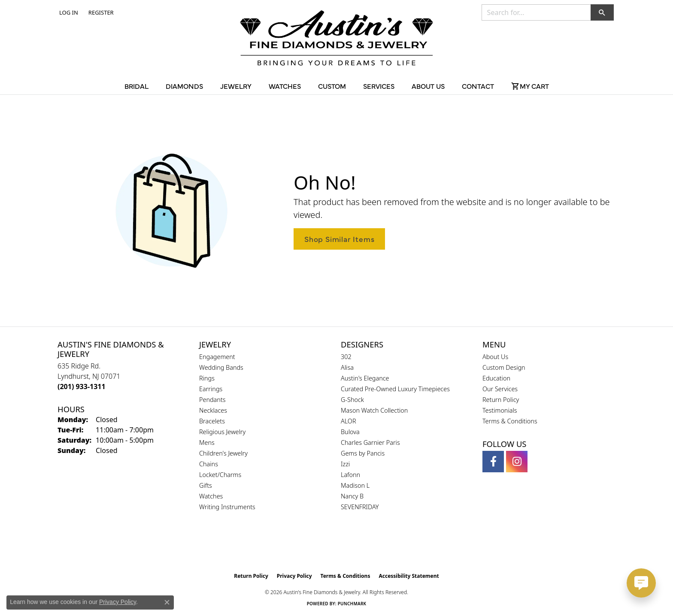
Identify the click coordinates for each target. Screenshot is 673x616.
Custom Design (504, 367)
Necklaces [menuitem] (213, 410)
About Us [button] (428, 86)
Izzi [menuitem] (345, 464)
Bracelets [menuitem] (212, 421)
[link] (100, 12)
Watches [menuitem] (211, 496)
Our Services (500, 389)
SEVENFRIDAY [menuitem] (360, 507)
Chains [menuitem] (209, 464)
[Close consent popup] (167, 602)
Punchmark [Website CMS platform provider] (352, 604)
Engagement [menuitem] (217, 357)
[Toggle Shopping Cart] (530, 86)
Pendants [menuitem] (212, 400)
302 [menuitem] (346, 357)
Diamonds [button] (184, 86)
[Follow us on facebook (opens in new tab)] (493, 462)
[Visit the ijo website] (358, 547)
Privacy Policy (294, 576)
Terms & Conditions (510, 421)
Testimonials (500, 410)
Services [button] (379, 86)
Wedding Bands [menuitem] (221, 367)
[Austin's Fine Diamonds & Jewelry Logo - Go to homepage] (336, 39)
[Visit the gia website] (316, 547)
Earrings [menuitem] (211, 389)
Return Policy (501, 400)
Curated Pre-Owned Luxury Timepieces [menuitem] (395, 389)
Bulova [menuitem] (350, 432)
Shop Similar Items (339, 239)
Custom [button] (332, 86)
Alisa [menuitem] (347, 367)
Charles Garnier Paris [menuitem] (370, 442)
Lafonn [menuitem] (350, 475)
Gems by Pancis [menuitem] (363, 453)
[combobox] (536, 12)
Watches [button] (285, 86)
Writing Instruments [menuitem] (227, 507)
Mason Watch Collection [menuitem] (374, 410)
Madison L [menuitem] (355, 485)
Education (496, 378)
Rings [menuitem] (207, 378)
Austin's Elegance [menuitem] (365, 378)
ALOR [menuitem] (349, 421)
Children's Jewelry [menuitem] (223, 453)
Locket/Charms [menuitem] (220, 475)
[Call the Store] (82, 387)
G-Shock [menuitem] (352, 400)
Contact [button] (478, 86)
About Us (495, 357)
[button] (68, 12)
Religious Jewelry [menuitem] (222, 432)
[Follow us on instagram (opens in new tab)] (517, 462)
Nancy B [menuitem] (352, 496)
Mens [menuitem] (207, 442)
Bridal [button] (136, 86)
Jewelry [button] (236, 86)
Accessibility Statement (409, 576)
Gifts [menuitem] (206, 485)
